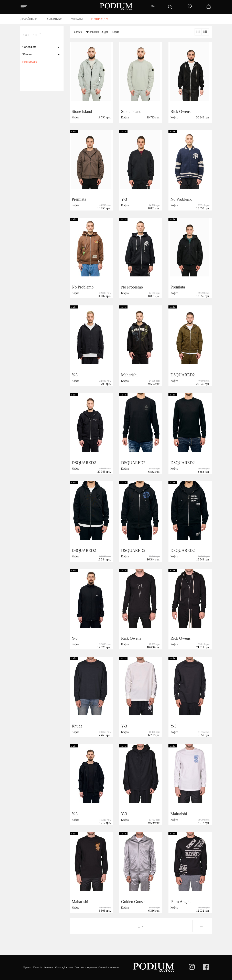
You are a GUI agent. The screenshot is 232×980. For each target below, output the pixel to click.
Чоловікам (29, 47)
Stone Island (82, 111)
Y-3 (124, 199)
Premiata (79, 199)
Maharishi (129, 375)
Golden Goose (133, 902)
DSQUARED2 (183, 375)
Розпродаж (30, 62)
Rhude (77, 726)
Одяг (105, 32)
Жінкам (27, 54)
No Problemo (181, 199)
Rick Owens (180, 111)
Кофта (116, 32)
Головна (78, 32)
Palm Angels (181, 902)
